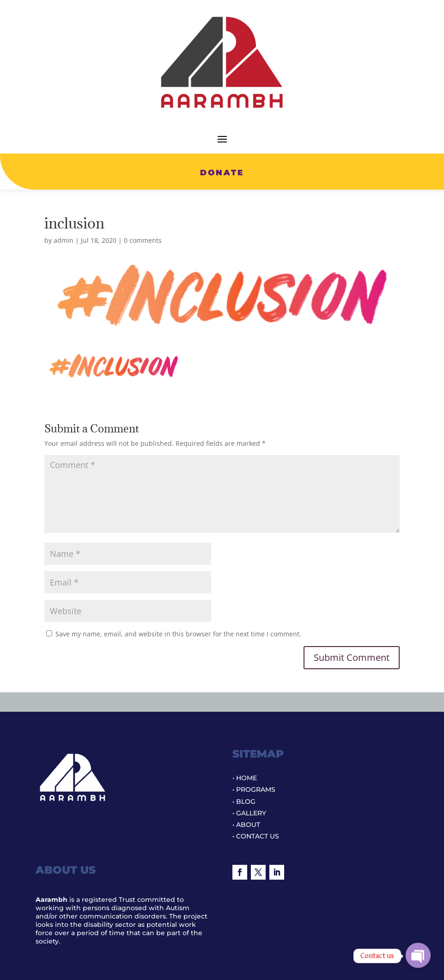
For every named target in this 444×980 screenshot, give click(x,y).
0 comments (143, 240)
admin (64, 240)
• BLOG (244, 801)
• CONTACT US (256, 836)
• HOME (245, 778)
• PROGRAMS (254, 789)
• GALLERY (249, 813)
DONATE (222, 173)
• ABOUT (246, 825)
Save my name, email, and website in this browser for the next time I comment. (178, 634)
